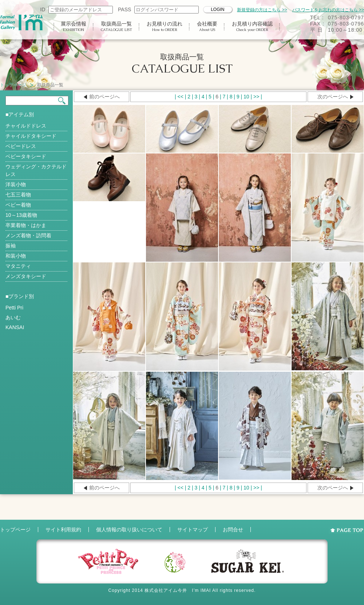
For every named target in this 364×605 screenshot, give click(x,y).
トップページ (13, 85)
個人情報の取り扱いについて (129, 530)
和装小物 (16, 256)
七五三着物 (18, 195)
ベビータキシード (26, 156)
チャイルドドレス (26, 126)
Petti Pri (14, 308)
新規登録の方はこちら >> (262, 10)
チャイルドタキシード (31, 136)
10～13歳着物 (21, 215)
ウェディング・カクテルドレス (36, 170)
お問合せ (233, 530)
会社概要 (207, 26)
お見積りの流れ (165, 26)
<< (181, 97)
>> (256, 97)
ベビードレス (21, 146)
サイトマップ (193, 530)
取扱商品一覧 (116, 26)
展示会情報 (74, 26)
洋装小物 (16, 184)
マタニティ (18, 266)
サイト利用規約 (63, 530)
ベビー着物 (18, 205)
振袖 (11, 246)
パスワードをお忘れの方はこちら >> (328, 10)
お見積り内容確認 (252, 26)
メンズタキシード (26, 276)
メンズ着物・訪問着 (28, 235)
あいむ (13, 317)
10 (246, 97)
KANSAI (15, 327)
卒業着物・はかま (26, 225)
